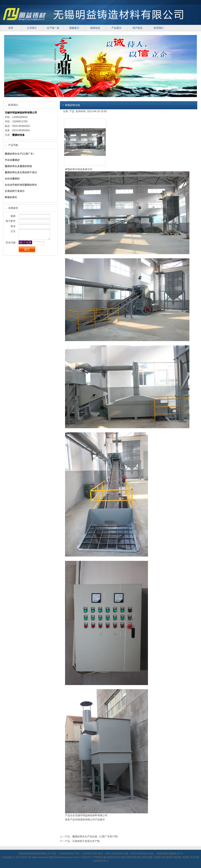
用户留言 (138, 28)
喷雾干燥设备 (174, 857)
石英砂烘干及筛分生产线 (86, 841)
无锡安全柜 (160, 857)
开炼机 (186, 857)
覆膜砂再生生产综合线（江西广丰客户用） (96, 837)
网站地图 (148, 857)
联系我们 (159, 28)
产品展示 (116, 28)
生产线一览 (53, 28)
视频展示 (74, 28)
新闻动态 (95, 28)
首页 (11, 28)
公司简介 (32, 28)
